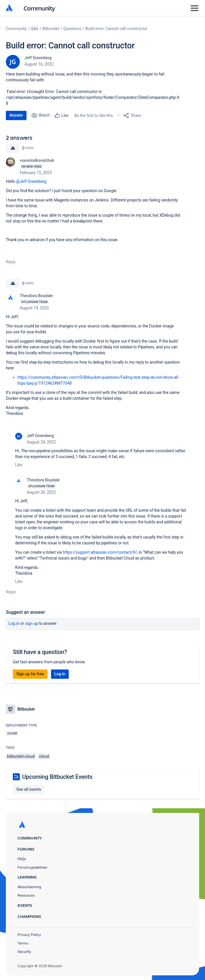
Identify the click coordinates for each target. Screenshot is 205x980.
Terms (23, 943)
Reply (11, 262)
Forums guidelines (32, 867)
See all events (29, 789)
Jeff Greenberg (38, 58)
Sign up (32, 623)
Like (19, 465)
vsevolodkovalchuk (37, 160)
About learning (29, 887)
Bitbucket (51, 29)
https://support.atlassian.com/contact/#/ (100, 552)
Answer (16, 115)
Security (24, 952)
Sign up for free (30, 674)
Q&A (35, 29)
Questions (72, 29)
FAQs (22, 859)
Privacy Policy (29, 935)
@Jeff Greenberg (31, 181)
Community (39, 8)
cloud (44, 756)
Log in (14, 623)
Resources (26, 895)
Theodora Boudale (36, 296)
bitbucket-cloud (21, 756)
